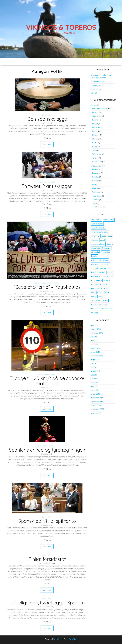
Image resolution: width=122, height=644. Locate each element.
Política (95, 184)
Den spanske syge (47, 119)
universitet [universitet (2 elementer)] (95, 309)
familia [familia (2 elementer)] (106, 264)
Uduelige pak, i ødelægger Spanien (47, 603)
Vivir (94, 203)
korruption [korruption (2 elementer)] (96, 276)
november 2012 (97, 333)
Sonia (48, 138)
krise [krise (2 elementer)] (104, 276)
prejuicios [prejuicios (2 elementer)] (95, 288)
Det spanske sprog (100, 108)
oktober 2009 (96, 405)
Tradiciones (97, 196)
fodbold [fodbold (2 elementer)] (94, 268)
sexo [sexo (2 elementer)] (93, 292)
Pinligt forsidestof (47, 559)
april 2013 (94, 325)
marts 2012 (95, 344)
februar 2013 (96, 329)
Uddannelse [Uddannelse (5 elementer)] (96, 305)
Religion (96, 146)
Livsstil (95, 124)
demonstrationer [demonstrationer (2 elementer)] (98, 244)
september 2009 (97, 409)
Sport (95, 150)
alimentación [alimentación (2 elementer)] (96, 220)
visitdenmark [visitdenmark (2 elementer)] (107, 309)
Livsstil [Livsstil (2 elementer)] (110, 276)
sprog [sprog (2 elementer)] (94, 296)
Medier (95, 131)
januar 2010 (95, 394)
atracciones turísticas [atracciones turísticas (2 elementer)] (100, 232)
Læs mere (47, 144)
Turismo (96, 200)
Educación (96, 173)
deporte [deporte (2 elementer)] (110, 244)
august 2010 (95, 371)
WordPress (58, 639)
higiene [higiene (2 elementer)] (94, 272)
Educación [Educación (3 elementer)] (106, 252)
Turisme (95, 158)
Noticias (96, 181)
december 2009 (97, 398)
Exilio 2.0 (94, 93)
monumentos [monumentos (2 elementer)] (97, 280)
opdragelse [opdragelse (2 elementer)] (96, 284)
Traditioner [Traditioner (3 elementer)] (96, 301)
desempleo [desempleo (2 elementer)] (96, 248)
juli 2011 (94, 363)
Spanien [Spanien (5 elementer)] (100, 292)
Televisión (96, 192)
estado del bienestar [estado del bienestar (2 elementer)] (100, 260)
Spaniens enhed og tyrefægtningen (47, 450)
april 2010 (94, 386)
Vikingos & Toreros (61, 27)
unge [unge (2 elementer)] (105, 305)
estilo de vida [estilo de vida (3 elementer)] (97, 264)
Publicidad (96, 188)
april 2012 (94, 341)
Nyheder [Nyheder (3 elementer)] (107, 280)
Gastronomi (97, 116)
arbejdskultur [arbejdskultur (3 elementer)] (109, 220)
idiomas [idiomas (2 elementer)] (102, 272)
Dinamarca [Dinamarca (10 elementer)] (107, 248)
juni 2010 (94, 379)
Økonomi (50, 283)
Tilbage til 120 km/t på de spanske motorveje (47, 381)
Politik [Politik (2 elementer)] (105, 284)
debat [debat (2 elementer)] (102, 240)
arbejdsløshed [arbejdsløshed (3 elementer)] (97, 224)
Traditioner (52, 446)
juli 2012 (94, 337)
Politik (49, 115)
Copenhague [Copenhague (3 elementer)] (107, 236)
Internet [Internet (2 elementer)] (110, 272)
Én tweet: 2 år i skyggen (47, 186)
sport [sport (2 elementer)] (107, 292)
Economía (96, 169)
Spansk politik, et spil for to (47, 521)
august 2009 (96, 413)
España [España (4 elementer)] (94, 256)
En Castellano (96, 166)
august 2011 (95, 360)
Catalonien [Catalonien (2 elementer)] (96, 236)
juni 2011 (94, 367)
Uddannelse (97, 162)
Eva (48, 584)
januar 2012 (95, 352)
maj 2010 (94, 382)
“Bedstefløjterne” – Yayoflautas (47, 287)
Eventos (96, 177)
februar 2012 (96, 348)
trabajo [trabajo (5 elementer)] (101, 296)
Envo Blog (73, 639)
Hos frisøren (96, 89)
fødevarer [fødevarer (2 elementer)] (104, 268)
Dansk (44, 115)
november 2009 (97, 402)
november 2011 (97, 356)
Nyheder (47, 182)
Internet (95, 120)
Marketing (96, 127)
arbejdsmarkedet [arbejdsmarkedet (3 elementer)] (98, 228)
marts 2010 (95, 390)
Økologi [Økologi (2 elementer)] (94, 313)
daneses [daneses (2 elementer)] (95, 240)
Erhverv (95, 112)
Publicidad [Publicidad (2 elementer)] (105, 288)
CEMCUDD (98, 207)
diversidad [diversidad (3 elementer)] (96, 252)
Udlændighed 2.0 (97, 85)
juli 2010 (94, 375)
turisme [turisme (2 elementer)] (105, 301)
